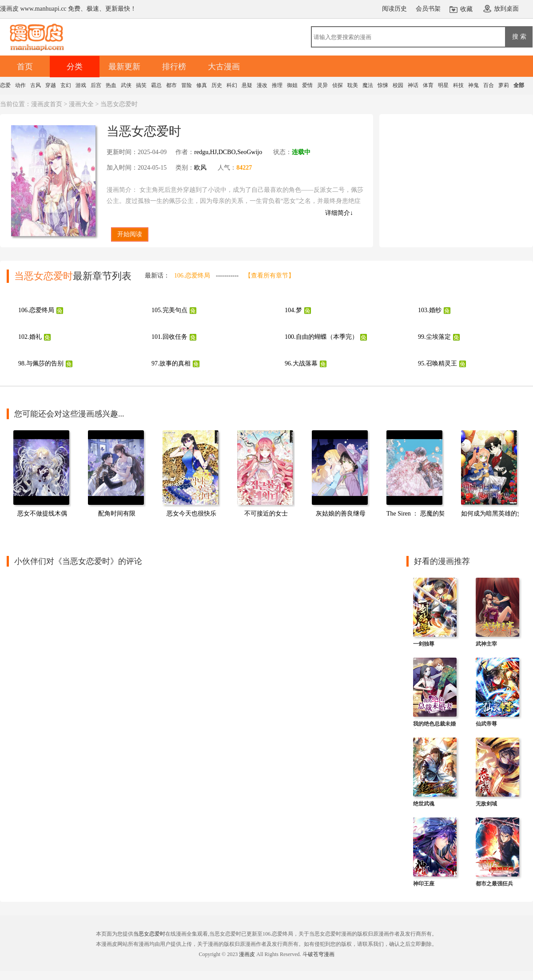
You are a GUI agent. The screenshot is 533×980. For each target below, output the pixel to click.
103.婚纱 (430, 310)
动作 (20, 85)
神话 (413, 85)
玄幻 (66, 85)
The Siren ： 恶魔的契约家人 (425, 514)
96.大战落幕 (301, 363)
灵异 (322, 85)
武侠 (126, 85)
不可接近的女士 (266, 514)
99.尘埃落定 (434, 337)
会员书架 (428, 9)
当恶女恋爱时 (149, 934)
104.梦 (293, 310)
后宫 (96, 85)
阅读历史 (394, 9)
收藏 (466, 9)
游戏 (81, 85)
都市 (171, 85)
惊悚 (383, 85)
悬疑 (247, 85)
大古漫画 (224, 67)
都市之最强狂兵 (494, 884)
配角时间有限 (117, 514)
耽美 (353, 85)
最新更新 (124, 67)
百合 (489, 85)
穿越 (51, 85)
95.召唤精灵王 (438, 363)
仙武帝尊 (486, 724)
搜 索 (519, 36)
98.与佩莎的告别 (41, 363)
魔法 (368, 85)
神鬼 (473, 85)
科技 (458, 85)
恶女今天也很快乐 (191, 514)
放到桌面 (506, 9)
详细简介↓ (339, 213)
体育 (428, 85)
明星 (443, 85)
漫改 (262, 85)
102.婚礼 (30, 337)
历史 (217, 85)
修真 (202, 85)
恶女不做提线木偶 (42, 514)
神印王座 (424, 884)
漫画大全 (81, 104)
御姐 (292, 85)
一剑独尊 (424, 644)
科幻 (232, 85)
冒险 (187, 85)
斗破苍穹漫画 (318, 954)
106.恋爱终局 (192, 276)
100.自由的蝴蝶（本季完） (321, 337)
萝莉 (504, 85)
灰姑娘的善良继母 (341, 514)
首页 (25, 67)
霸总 (156, 85)
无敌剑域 (486, 804)
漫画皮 (247, 954)
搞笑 (141, 85)
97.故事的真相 (171, 363)
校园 (398, 85)
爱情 (307, 85)
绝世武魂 (424, 804)
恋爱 (5, 85)
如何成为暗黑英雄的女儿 (495, 514)
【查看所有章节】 (270, 276)
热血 (111, 85)
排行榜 (174, 67)
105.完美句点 (169, 310)
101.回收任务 (169, 337)
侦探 (338, 85)
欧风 (200, 168)
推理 (277, 85)
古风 (36, 85)
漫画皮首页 (47, 104)
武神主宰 (486, 644)
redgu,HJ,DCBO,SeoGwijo (228, 152)
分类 (75, 67)
